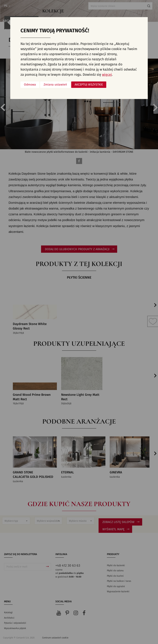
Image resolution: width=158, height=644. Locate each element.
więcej (107, 75)
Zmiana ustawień (55, 85)
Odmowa (30, 85)
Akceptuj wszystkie (89, 85)
